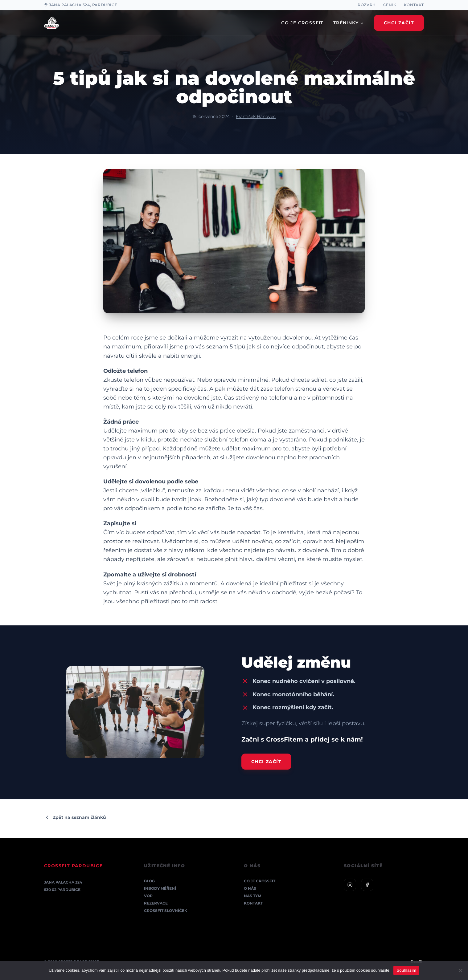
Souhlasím (406, 970)
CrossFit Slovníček (166, 911)
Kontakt (414, 5)
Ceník (390, 5)
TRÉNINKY (349, 23)
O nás (250, 888)
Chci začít (266, 762)
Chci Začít (399, 23)
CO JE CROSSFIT (302, 23)
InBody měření (160, 888)
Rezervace (156, 903)
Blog (149, 881)
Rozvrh (367, 5)
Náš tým (252, 896)
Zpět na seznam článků (75, 817)
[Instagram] (350, 885)
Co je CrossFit (260, 881)
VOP (148, 896)
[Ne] (460, 970)
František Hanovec (256, 116)
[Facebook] (367, 885)
